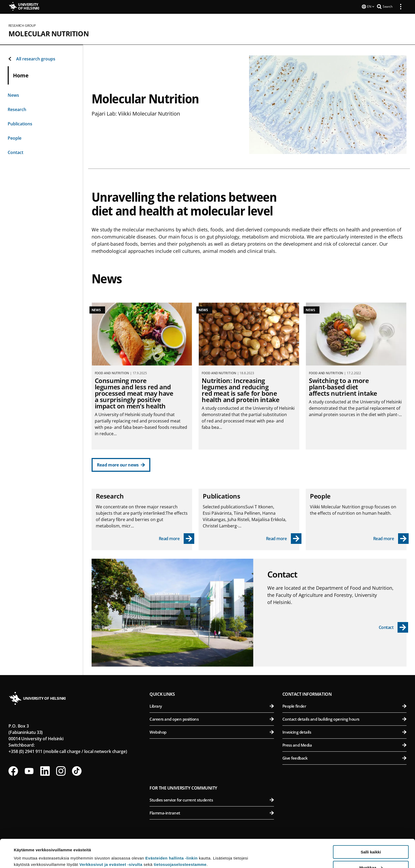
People (15, 138)
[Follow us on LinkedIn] (45, 770)
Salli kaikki (371, 824)
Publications (20, 123)
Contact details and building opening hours (344, 719)
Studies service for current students (212, 799)
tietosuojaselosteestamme (180, 836)
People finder (344, 706)
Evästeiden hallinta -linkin (172, 830)
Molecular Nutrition (49, 33)
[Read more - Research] (177, 538)
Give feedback (344, 757)
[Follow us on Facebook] (13, 770)
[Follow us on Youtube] (29, 770)
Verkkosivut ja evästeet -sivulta (111, 836)
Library (212, 706)
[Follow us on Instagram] (61, 770)
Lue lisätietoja (27, 851)
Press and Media (344, 744)
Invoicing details (344, 732)
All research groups (31, 58)
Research (17, 109)
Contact (15, 152)
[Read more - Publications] (284, 538)
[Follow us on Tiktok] (77, 770)
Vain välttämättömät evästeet (371, 855)
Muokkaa (371, 840)
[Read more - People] (391, 538)
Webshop (212, 732)
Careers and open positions (212, 719)
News (13, 95)
